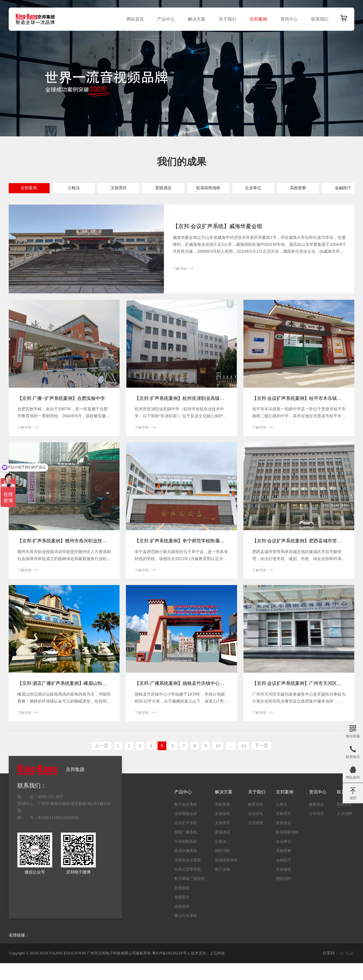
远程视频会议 (186, 830)
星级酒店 (177, 188)
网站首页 (134, 19)
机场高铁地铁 (226, 188)
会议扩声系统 (186, 840)
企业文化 (256, 830)
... (232, 762)
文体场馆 (80, 202)
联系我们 (318, 19)
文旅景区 (129, 188)
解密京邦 (256, 821)
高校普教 (324, 188)
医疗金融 (223, 886)
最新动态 (317, 821)
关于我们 (226, 19)
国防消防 (129, 202)
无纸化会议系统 (188, 877)
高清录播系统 (186, 868)
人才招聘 (344, 830)
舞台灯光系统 (186, 933)
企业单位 (275, 188)
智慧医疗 (182, 914)
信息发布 (182, 923)
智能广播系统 (186, 849)
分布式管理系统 (188, 886)
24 (245, 762)
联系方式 (344, 821)
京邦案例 (257, 19)
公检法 (80, 188)
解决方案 (195, 19)
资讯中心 (288, 19)
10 (219, 762)
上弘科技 (217, 970)
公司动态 (317, 830)
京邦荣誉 (256, 840)
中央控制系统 (186, 858)
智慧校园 (182, 905)
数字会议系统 (186, 821)
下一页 (264, 762)
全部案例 (31, 188)
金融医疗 (31, 202)
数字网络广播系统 (189, 895)
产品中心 (165, 19)
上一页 (99, 762)
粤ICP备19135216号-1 (171, 970)
